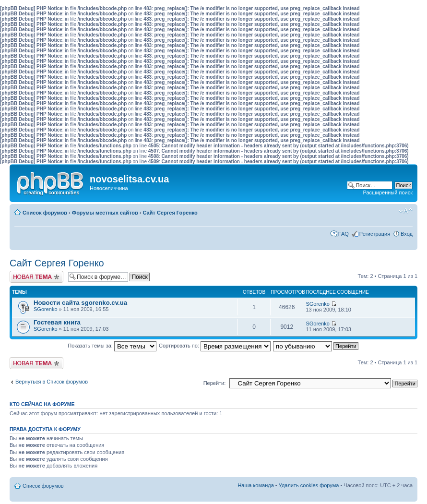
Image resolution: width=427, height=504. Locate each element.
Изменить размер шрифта (406, 211)
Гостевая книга (57, 322)
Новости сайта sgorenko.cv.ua (80, 303)
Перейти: (215, 383)
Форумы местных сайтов (105, 213)
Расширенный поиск (388, 192)
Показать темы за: (112, 346)
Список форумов (45, 213)
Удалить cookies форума (309, 485)
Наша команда (255, 485)
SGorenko (46, 309)
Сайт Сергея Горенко (170, 213)
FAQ (344, 234)
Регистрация (375, 234)
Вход (407, 234)
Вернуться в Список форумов (52, 382)
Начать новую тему (36, 277)
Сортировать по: (215, 346)
